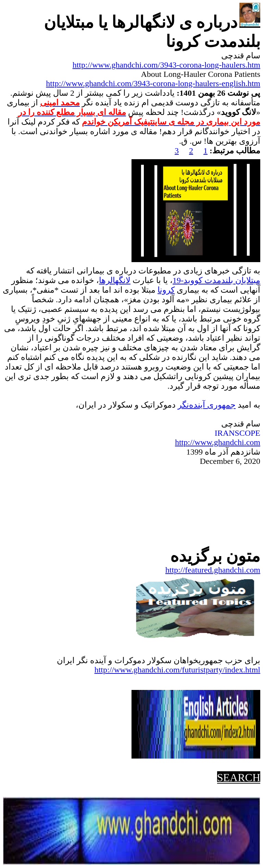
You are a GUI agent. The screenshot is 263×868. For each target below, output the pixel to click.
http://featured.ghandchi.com (213, 570)
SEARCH (239, 777)
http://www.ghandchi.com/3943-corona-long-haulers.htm (166, 65)
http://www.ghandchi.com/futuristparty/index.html (177, 670)
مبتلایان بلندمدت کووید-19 (216, 280)
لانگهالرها (115, 280)
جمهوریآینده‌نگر (207, 405)
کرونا (166, 290)
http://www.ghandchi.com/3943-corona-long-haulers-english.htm (153, 83)
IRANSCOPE (237, 433)
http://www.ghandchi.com (218, 442)
